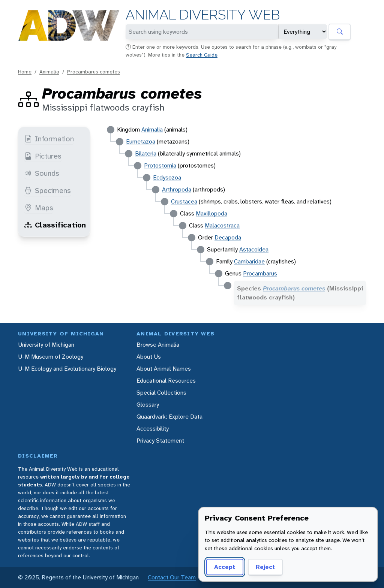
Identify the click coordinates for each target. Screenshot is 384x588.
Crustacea (184, 201)
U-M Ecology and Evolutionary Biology (67, 369)
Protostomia (160, 165)
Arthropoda (177, 189)
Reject (265, 567)
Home (25, 72)
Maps (39, 208)
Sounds (42, 173)
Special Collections (161, 393)
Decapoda (228, 237)
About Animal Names (164, 369)
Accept (225, 567)
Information (49, 139)
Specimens (48, 190)
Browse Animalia (158, 345)
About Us (149, 357)
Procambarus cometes (94, 72)
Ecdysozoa (167, 177)
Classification (55, 225)
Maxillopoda (211, 213)
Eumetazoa (141, 141)
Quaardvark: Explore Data (169, 417)
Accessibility (153, 429)
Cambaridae (249, 261)
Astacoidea (254, 249)
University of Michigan (46, 345)
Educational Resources (166, 381)
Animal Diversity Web (203, 15)
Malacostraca (222, 225)
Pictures (43, 156)
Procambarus (260, 273)
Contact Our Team (172, 577)
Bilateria (146, 153)
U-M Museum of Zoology (51, 357)
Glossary (148, 405)
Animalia (49, 72)
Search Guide (202, 55)
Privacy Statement (160, 441)
